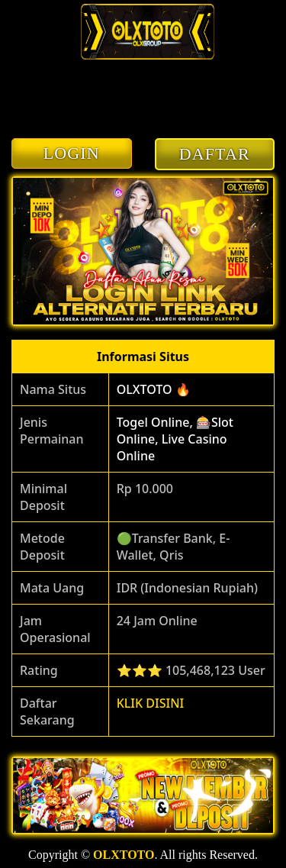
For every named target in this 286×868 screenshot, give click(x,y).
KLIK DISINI (151, 703)
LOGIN (72, 153)
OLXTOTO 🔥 (154, 389)
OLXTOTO (124, 855)
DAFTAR (215, 154)
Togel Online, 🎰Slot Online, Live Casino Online (175, 439)
